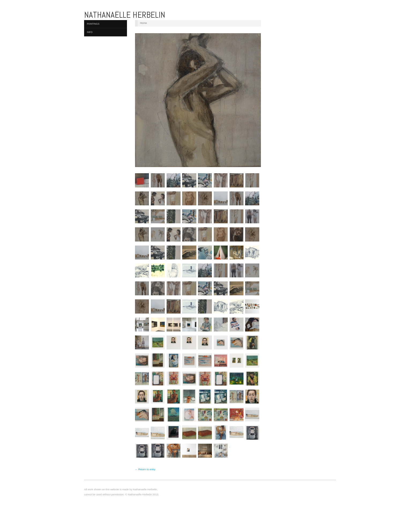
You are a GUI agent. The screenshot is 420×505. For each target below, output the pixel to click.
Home (144, 23)
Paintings (93, 24)
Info (90, 32)
